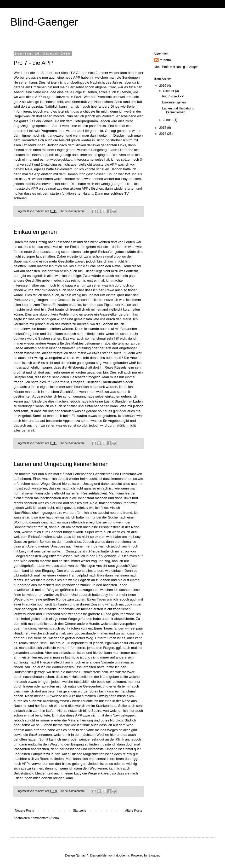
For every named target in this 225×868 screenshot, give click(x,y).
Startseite (80, 811)
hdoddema (122, 855)
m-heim (165, 60)
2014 (163, 134)
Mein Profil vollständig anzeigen (176, 67)
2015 (163, 128)
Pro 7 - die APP (33, 63)
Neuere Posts (24, 811)
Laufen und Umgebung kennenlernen (61, 464)
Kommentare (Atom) (45, 818)
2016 (163, 86)
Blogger (154, 855)
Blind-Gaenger (44, 22)
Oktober (169, 91)
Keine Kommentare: (73, 211)
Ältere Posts (134, 811)
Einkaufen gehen (35, 232)
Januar (168, 120)
